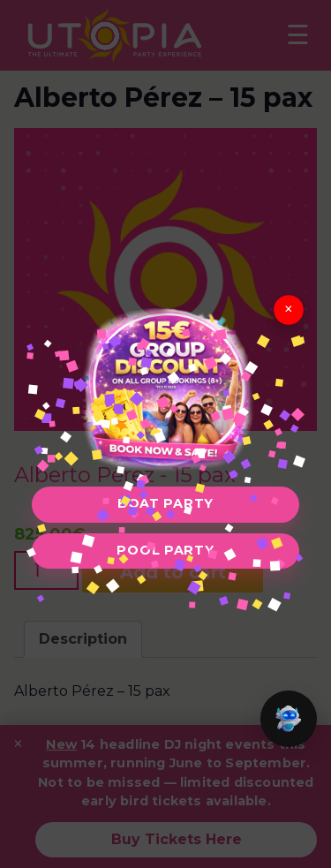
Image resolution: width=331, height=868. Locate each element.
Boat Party (165, 503)
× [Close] (289, 309)
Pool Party (165, 550)
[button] (289, 719)
